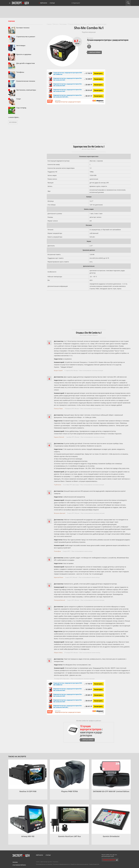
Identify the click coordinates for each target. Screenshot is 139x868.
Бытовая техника (23, 28)
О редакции (76, 3)
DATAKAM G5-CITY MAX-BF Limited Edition (111, 791)
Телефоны (20, 72)
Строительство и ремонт (26, 37)
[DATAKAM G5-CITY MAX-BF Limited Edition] (111, 774)
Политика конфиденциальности (61, 864)
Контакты (56, 862)
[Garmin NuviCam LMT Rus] (69, 819)
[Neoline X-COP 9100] (28, 774)
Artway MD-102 (28, 836)
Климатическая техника (26, 81)
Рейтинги (44, 3)
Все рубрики (13, 122)
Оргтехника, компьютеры (26, 90)
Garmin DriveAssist (111, 836)
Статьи (52, 3)
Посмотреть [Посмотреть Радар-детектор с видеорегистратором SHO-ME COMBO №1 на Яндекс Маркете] (98, 73)
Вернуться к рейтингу (94, 52)
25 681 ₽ (88, 85)
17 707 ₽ (88, 73)
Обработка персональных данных (79, 864)
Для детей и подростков (26, 63)
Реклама (15, 862)
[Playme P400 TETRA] (69, 774)
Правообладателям (94, 864)
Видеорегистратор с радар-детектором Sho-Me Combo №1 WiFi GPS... (68, 96)
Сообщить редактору (109, 860)
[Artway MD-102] (28, 819)
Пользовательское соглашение (44, 864)
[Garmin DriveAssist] (111, 819)
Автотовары (21, 45)
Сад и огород (21, 108)
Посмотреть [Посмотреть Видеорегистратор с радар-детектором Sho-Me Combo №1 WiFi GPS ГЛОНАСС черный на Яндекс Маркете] (98, 96)
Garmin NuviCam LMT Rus (69, 836)
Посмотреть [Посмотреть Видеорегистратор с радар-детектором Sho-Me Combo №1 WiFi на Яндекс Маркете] (98, 79)
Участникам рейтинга (19, 865)
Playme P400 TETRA (69, 791)
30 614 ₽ (88, 90)
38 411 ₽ (88, 96)
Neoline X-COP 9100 (28, 791)
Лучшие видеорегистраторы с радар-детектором (108, 40)
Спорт (19, 99)
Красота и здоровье (24, 54)
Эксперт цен (20, 3)
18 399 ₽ (88, 79)
